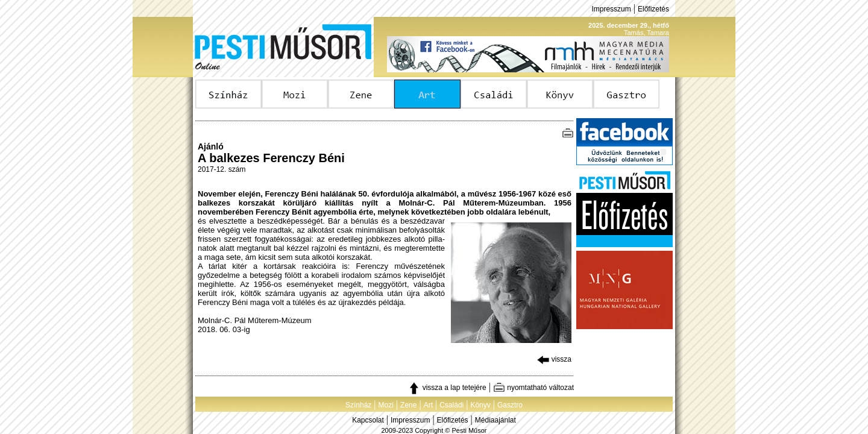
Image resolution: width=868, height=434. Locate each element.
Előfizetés (653, 9)
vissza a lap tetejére (447, 388)
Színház (358, 405)
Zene (408, 405)
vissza (554, 359)
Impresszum (611, 9)
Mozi (386, 405)
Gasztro (510, 405)
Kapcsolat (368, 420)
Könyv (480, 405)
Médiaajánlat (495, 420)
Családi (451, 405)
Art (428, 405)
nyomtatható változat (533, 388)
